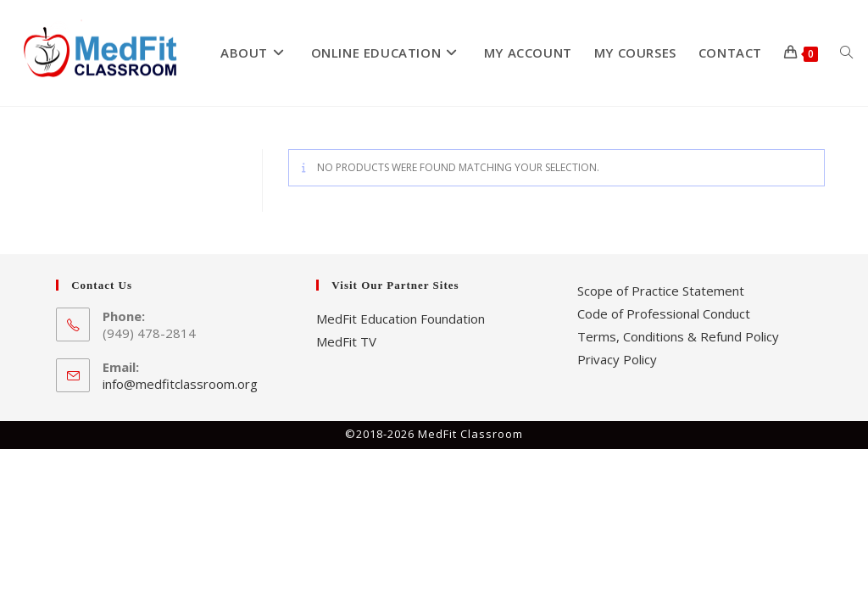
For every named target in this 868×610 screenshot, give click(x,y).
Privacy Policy (617, 359)
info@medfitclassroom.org (180, 384)
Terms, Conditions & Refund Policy (678, 336)
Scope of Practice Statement (661, 291)
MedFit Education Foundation (401, 319)
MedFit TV (346, 341)
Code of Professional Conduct (664, 313)
